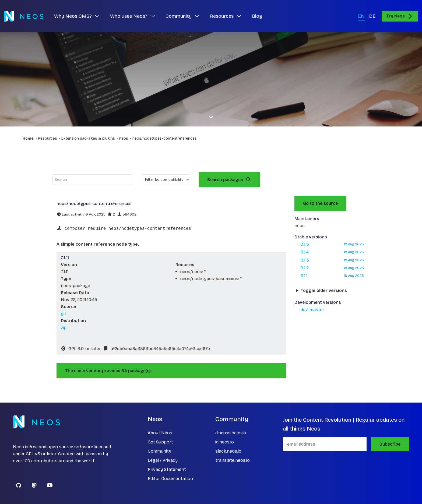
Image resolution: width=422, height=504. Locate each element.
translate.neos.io (233, 461)
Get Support (160, 442)
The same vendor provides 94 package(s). (108, 371)
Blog (257, 16)
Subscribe (390, 444)
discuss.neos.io (231, 433)
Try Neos (400, 16)
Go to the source (320, 203)
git (64, 314)
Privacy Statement (167, 470)
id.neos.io (225, 442)
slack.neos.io (228, 451)
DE (372, 16)
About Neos (160, 433)
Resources (48, 138)
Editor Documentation (170, 479)
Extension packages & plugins (88, 138)
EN (361, 16)
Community (159, 451)
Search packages (229, 180)
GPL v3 (33, 454)
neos (124, 138)
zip (64, 328)
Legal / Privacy (163, 461)
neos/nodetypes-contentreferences (165, 138)
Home (28, 138)
